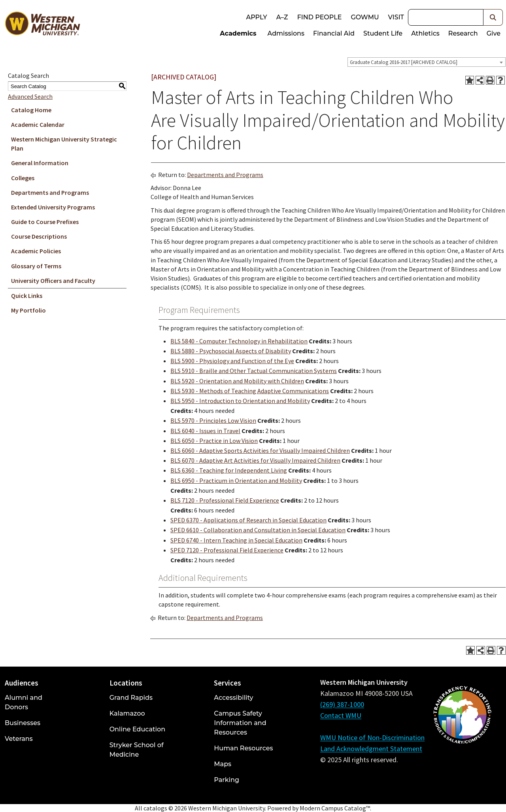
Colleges (23, 178)
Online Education (137, 729)
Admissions (286, 33)
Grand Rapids (131, 698)
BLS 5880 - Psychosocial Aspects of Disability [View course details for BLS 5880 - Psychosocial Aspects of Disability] (231, 351)
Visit (396, 17)
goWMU (365, 17)
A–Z (282, 17)
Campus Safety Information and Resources (240, 723)
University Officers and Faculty (53, 281)
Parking (227, 780)
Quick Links (27, 296)
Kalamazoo (127, 713)
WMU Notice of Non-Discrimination (372, 738)
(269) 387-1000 (342, 704)
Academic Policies (36, 251)
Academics (238, 33)
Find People (320, 17)
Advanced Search (30, 96)
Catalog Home (31, 110)
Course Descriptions (39, 236)
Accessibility (233, 698)
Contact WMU (341, 715)
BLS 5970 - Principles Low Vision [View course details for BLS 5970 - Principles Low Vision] (213, 420)
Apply (256, 17)
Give (494, 33)
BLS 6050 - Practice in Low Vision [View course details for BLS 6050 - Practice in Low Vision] (214, 441)
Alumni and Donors (24, 702)
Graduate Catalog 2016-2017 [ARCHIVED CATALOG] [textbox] (404, 62)
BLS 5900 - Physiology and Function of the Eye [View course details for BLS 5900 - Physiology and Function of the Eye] (232, 361)
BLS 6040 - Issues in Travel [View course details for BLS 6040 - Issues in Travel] (205, 431)
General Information (40, 163)
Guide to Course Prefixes (45, 222)
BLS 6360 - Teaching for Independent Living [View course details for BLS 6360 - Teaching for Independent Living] (229, 470)
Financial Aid (334, 33)
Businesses (23, 723)
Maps (223, 764)
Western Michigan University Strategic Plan (64, 144)
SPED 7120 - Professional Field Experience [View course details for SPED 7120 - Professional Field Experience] (227, 550)
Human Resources (243, 748)
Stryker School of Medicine (137, 750)
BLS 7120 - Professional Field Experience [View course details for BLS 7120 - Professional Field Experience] (225, 500)
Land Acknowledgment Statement (371, 749)
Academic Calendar (38, 124)
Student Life (383, 33)
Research (463, 33)
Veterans (19, 739)
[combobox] (427, 62)
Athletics (425, 33)
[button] (493, 17)
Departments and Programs (50, 192)
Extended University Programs (53, 207)
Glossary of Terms (36, 266)
